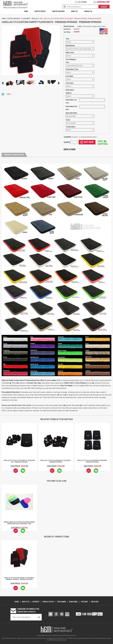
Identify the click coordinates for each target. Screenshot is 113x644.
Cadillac (35, 19)
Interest (36, 602)
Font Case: (70, 83)
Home (26, 11)
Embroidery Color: (72, 69)
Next (59, 83)
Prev (3, 83)
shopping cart (103, 2)
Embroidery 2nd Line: (71, 108)
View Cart (95, 602)
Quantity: (67, 142)
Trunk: (68, 120)
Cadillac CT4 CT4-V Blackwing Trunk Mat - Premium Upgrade (92, 461)
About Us (74, 11)
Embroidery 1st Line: (71, 101)
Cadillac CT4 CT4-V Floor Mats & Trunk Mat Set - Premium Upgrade (19, 461)
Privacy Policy (48, 602)
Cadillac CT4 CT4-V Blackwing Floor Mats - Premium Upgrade (56, 461)
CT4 (41, 19)
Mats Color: (70, 53)
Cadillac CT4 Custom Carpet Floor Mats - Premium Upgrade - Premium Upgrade (19, 579)
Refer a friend (70, 149)
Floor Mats (26, 19)
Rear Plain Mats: (71, 113)
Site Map (84, 602)
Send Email (74, 602)
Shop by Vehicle (40, 11)
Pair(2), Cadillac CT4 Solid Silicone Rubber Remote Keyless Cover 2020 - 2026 (19, 523)
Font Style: (70, 76)
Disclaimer (62, 602)
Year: (68, 39)
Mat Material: (70, 46)
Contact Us (88, 11)
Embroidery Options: (70, 91)
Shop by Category (58, 11)
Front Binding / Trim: (71, 61)
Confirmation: (71, 127)
